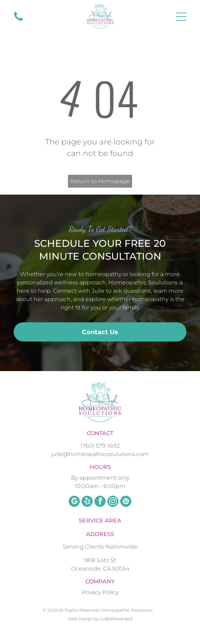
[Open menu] (181, 17)
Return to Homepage (100, 181)
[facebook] (100, 502)
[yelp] (87, 502)
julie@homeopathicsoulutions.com (100, 454)
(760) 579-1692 (100, 446)
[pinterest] (126, 502)
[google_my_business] (74, 502)
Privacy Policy (100, 592)
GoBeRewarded (116, 619)
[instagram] (113, 502)
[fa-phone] (18, 20)
